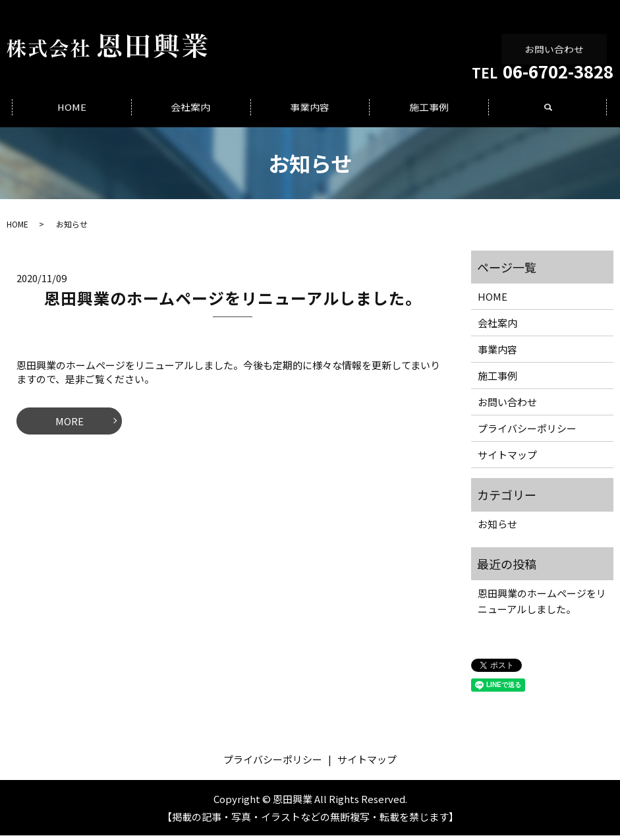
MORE (70, 426)
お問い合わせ (555, 39)
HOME (72, 111)
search (556, 119)
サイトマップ (507, 459)
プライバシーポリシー (527, 433)
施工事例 (429, 111)
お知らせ (497, 529)
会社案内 (191, 111)
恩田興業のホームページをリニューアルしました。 (233, 303)
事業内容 (310, 111)
